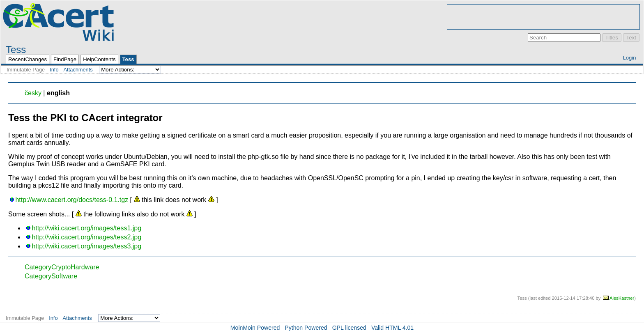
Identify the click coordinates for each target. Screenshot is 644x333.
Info (54, 70)
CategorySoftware (51, 276)
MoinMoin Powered (255, 328)
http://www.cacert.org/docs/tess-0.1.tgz (72, 200)
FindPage (65, 59)
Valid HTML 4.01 (392, 328)
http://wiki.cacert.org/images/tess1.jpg (86, 228)
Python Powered (306, 328)
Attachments (78, 70)
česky (33, 93)
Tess (16, 49)
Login (629, 58)
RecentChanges (28, 59)
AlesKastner (622, 298)
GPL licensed (349, 328)
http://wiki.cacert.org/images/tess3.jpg (86, 246)
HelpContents (99, 59)
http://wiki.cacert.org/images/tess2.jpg (86, 237)
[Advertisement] (543, 17)
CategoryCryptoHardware (62, 267)
